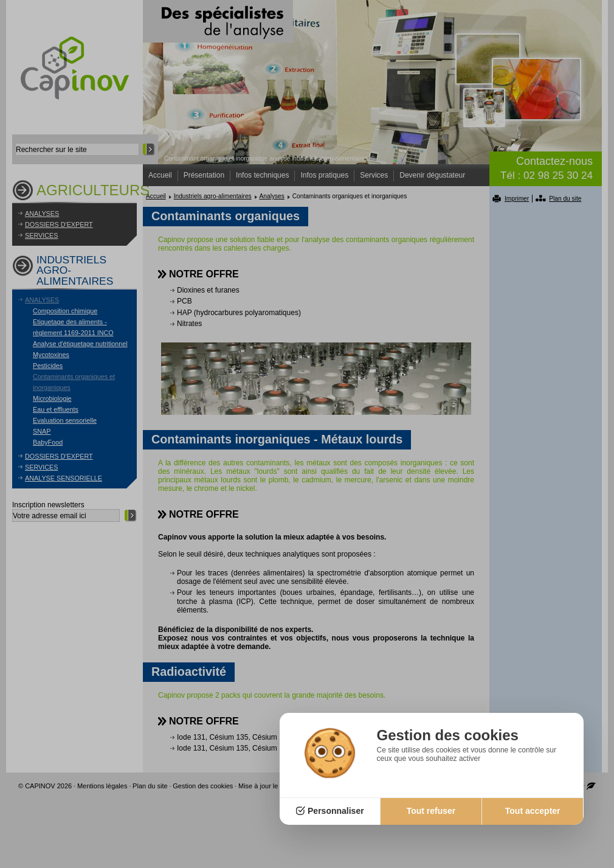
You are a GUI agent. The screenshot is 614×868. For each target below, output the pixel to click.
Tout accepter (533, 811)
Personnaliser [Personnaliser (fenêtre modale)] (336, 811)
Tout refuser (431, 811)
